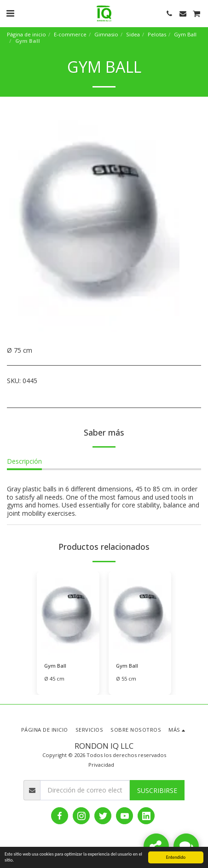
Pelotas (157, 34)
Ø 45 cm (54, 679)
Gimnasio (106, 34)
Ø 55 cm (126, 679)
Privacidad (101, 765)
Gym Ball (185, 34)
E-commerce (70, 34)
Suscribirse (157, 790)
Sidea (133, 34)
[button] (10, 13)
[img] (68, 613)
